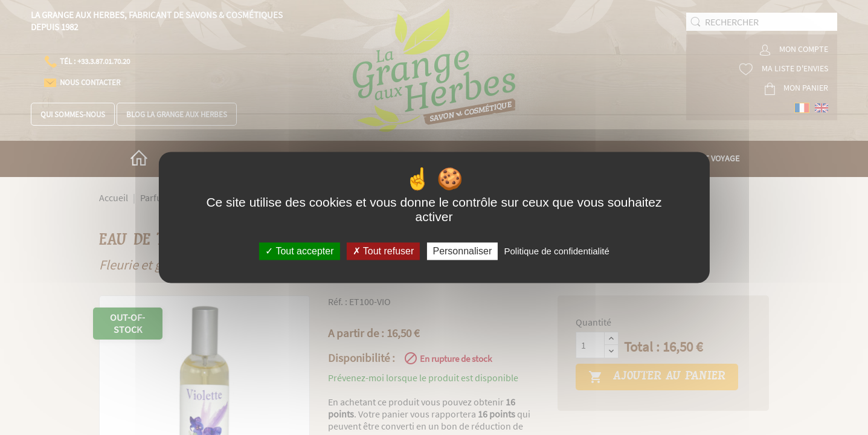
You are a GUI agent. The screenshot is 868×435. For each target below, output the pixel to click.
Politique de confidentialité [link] (556, 251)
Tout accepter (299, 251)
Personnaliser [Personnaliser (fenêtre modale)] (462, 251)
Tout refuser (384, 251)
